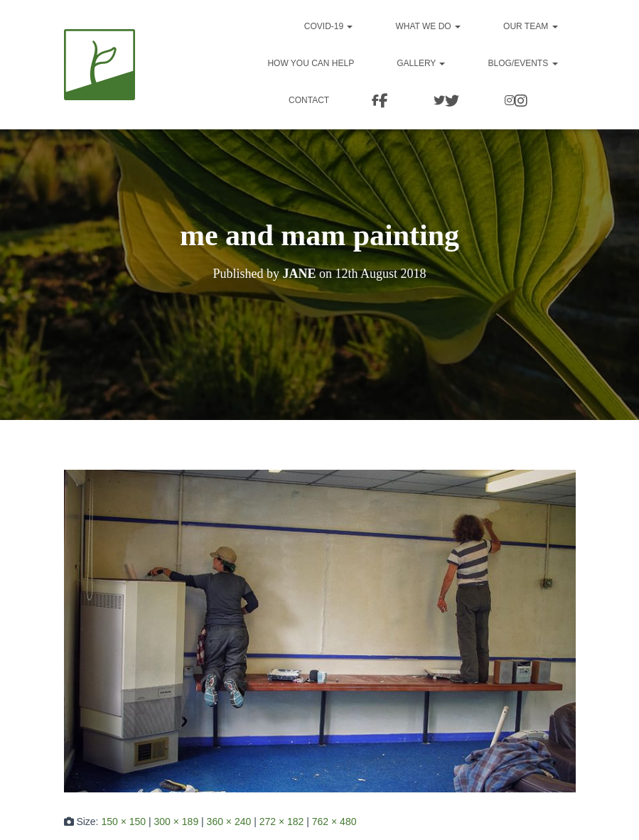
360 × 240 (229, 822)
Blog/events (522, 63)
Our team (530, 26)
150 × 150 (123, 822)
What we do (428, 26)
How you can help (311, 63)
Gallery (421, 63)
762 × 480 (334, 822)
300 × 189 (177, 822)
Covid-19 (329, 26)
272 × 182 (282, 822)
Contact (336, 100)
